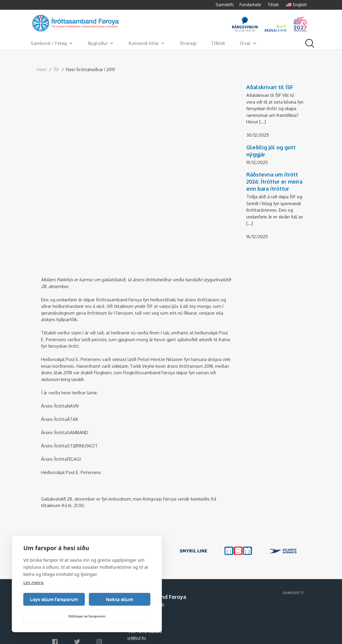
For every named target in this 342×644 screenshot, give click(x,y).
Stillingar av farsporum (87, 616)
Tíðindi (218, 43)
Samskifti (225, 5)
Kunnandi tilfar (147, 43)
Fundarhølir (250, 5)
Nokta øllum (120, 599)
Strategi (188, 43)
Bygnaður (101, 43)
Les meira (33, 582)
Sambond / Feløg (52, 43)
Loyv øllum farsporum (54, 599)
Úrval (249, 43)
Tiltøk (273, 5)
